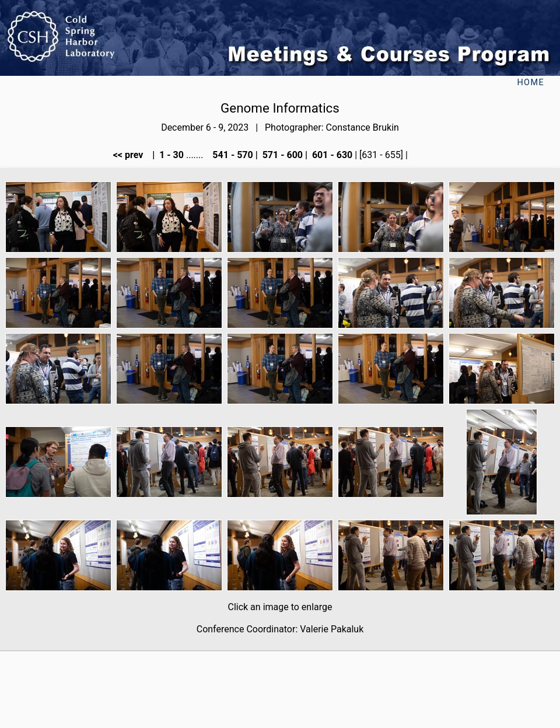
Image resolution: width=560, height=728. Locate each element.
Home (531, 83)
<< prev (132, 155)
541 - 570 (231, 155)
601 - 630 (331, 155)
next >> (429, 155)
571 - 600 (281, 155)
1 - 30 (170, 155)
